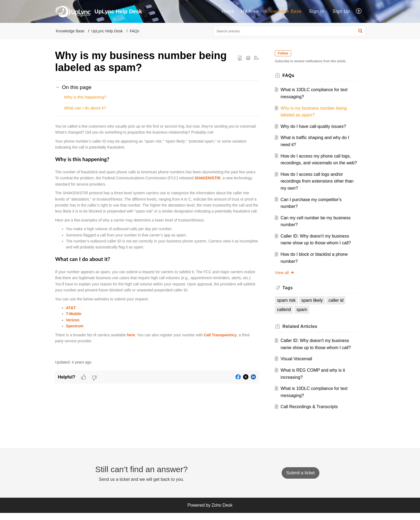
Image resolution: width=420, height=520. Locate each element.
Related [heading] (301, 333)
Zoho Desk (222, 512)
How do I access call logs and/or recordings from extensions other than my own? (318, 188)
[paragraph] (157, 239)
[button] (359, 11)
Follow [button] (285, 53)
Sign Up (341, 11)
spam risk (288, 307)
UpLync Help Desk (107, 31)
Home (228, 11)
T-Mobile (74, 314)
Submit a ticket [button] (301, 480)
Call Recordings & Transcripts (311, 414)
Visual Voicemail (298, 366)
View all (286, 280)
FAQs (134, 31)
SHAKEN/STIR (208, 178)
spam (303, 317)
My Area (250, 11)
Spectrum (75, 326)
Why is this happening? (85, 97)
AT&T (71, 308)
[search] (289, 31)
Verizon (73, 320)
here (131, 335)
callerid (286, 317)
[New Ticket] (301, 480)
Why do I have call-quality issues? (315, 126)
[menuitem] (228, 11)
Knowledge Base (284, 11)
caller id (337, 307)
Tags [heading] (289, 295)
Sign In (317, 11)
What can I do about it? (85, 108)
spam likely (314, 307)
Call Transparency (220, 335)
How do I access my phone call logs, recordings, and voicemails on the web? (317, 163)
